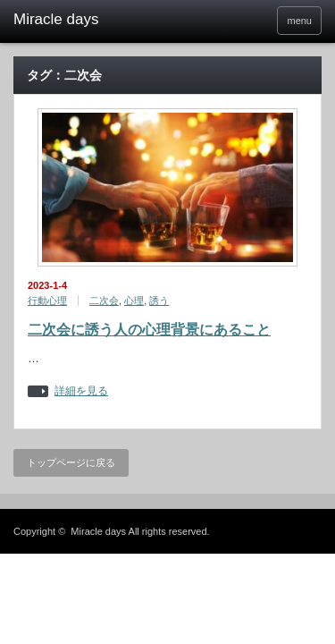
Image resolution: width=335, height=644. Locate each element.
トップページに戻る (71, 462)
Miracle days (98, 531)
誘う (159, 301)
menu (299, 21)
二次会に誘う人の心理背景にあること (149, 330)
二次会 (104, 301)
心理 (134, 301)
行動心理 (47, 301)
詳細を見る (81, 391)
